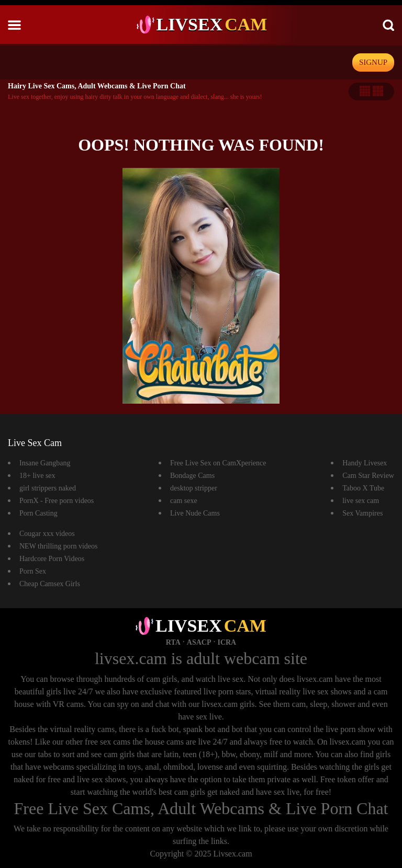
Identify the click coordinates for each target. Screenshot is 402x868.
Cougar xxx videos (47, 534)
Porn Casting (38, 513)
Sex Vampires (362, 513)
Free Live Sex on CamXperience (218, 463)
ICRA (227, 642)
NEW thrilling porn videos (58, 546)
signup (373, 62)
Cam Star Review (368, 476)
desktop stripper (194, 488)
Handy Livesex (365, 463)
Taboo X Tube (363, 488)
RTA (173, 642)
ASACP (199, 642)
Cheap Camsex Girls (50, 584)
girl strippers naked (48, 488)
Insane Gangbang (45, 463)
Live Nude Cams (195, 513)
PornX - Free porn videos (57, 501)
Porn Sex (33, 571)
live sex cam (361, 501)
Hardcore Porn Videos (52, 559)
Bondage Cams (192, 476)
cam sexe (184, 501)
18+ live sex (37, 476)
